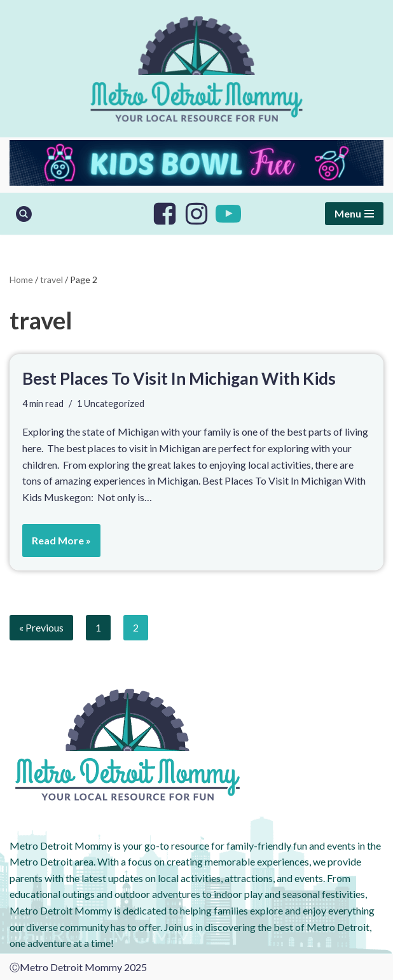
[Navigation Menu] (354, 214)
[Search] (24, 214)
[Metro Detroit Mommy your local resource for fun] (197, 69)
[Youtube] (228, 214)
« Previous (41, 627)
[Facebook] (165, 214)
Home (21, 280)
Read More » (57, 544)
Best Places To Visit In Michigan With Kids (179, 378)
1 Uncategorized (111, 404)
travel (52, 280)
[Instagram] (197, 214)
